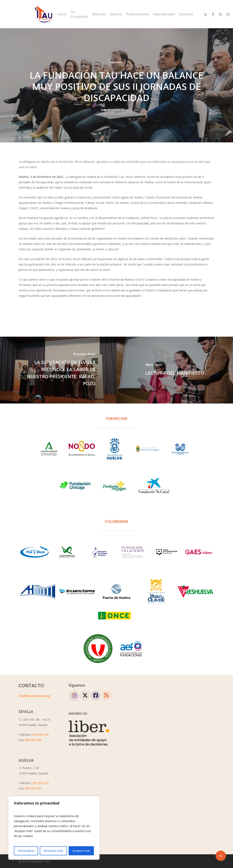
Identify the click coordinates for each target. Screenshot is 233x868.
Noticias (116, 62)
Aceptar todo (81, 851)
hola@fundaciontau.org (34, 696)
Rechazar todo (53, 851)
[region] (54, 828)
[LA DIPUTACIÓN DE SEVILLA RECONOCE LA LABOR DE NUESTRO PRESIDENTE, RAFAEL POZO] (58, 370)
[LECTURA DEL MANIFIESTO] (175, 370)
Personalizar (26, 851)
